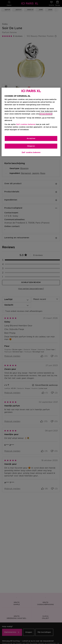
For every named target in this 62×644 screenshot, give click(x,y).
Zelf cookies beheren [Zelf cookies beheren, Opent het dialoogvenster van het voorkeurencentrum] (31, 152)
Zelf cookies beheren (26, 124)
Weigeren (31, 146)
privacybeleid (46, 114)
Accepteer (31, 138)
